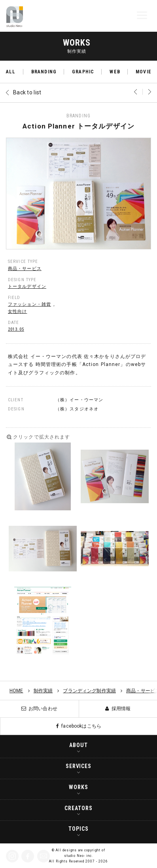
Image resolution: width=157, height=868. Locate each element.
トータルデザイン (27, 286)
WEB (115, 72)
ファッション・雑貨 (29, 304)
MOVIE (144, 72)
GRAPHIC (83, 72)
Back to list (27, 92)
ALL (11, 72)
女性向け (17, 311)
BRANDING (44, 72)
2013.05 (16, 329)
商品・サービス (25, 269)
